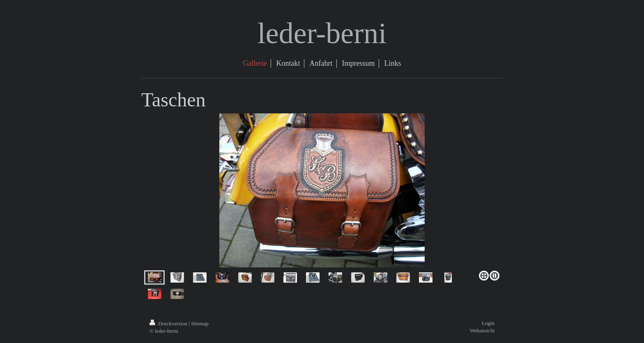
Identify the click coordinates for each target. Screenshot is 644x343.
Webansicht (482, 330)
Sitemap (200, 323)
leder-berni (322, 33)
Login (488, 323)
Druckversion (169, 323)
